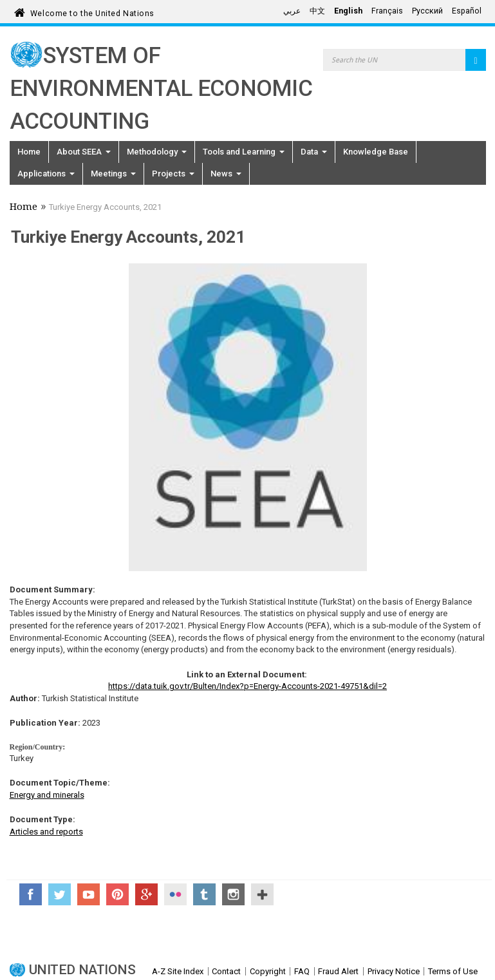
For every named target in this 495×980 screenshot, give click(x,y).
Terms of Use (453, 971)
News (226, 174)
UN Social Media (262, 894)
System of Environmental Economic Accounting (161, 89)
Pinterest (117, 894)
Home (29, 152)
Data (314, 152)
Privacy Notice (394, 971)
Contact (226, 971)
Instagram (233, 894)
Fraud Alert (338, 971)
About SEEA (84, 152)
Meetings (113, 174)
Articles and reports (46, 832)
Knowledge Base (376, 152)
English (348, 11)
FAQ (302, 971)
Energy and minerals (47, 795)
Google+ (146, 894)
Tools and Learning (244, 152)
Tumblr (204, 894)
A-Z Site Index (178, 971)
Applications (46, 174)
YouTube (89, 894)
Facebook (31, 894)
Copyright (268, 971)
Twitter (60, 894)
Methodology (157, 152)
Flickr (175, 894)
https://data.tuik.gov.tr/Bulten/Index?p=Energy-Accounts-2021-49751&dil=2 (247, 686)
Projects (173, 174)
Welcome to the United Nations (92, 11)
